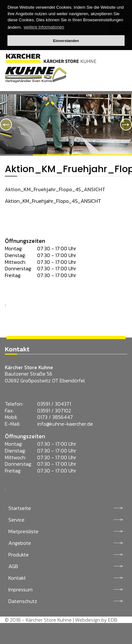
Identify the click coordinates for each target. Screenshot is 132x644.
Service (16, 520)
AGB (13, 566)
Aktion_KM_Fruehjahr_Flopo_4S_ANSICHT (55, 189)
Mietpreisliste (23, 531)
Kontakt (17, 578)
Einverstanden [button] (66, 41)
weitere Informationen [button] (44, 27)
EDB (113, 620)
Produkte (19, 555)
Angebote (20, 543)
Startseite (20, 508)
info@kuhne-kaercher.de (65, 424)
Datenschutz (23, 601)
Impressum (20, 589)
